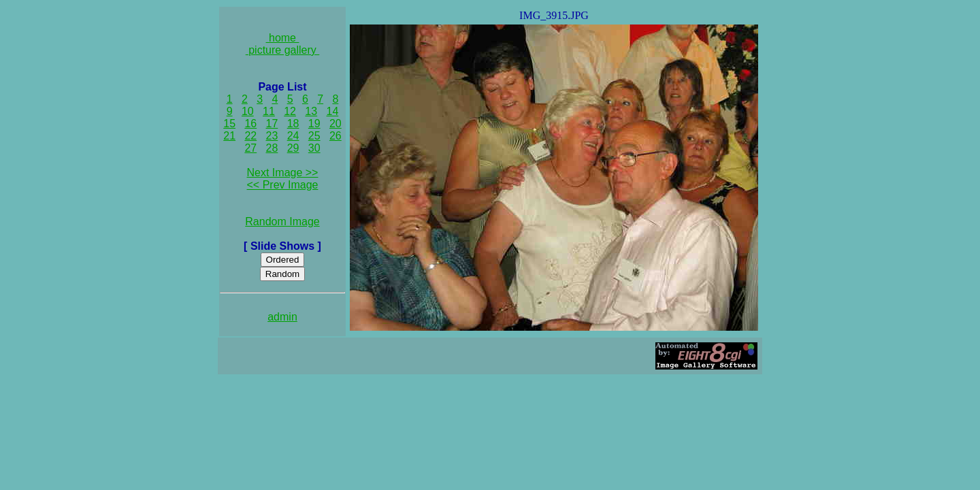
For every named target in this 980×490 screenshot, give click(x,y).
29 (293, 148)
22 (250, 136)
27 (250, 148)
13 (311, 111)
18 (293, 124)
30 (314, 148)
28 (272, 148)
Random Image (282, 222)
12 (290, 111)
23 (272, 136)
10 (248, 111)
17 (272, 124)
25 (314, 136)
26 (336, 136)
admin (282, 317)
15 (229, 124)
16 (250, 124)
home (283, 38)
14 (333, 111)
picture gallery (283, 50)
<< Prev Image (283, 185)
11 (269, 111)
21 (229, 136)
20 (336, 124)
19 (314, 124)
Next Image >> (283, 173)
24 (293, 136)
